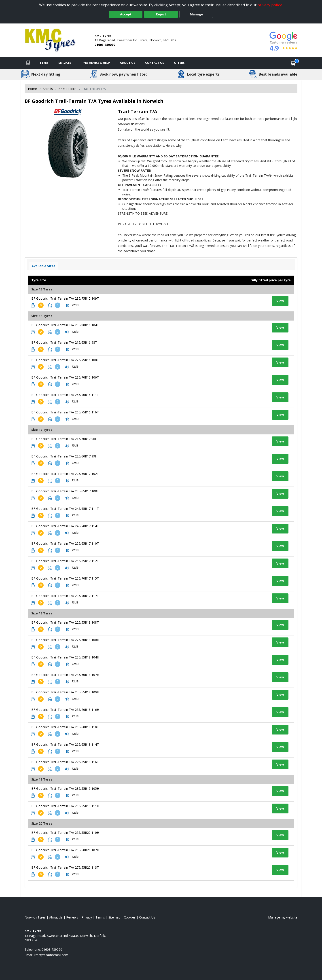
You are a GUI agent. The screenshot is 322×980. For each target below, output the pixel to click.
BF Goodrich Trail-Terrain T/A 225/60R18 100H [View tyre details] (65, 640)
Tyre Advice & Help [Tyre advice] (96, 63)
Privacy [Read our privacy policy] (87, 917)
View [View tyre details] (280, 301)
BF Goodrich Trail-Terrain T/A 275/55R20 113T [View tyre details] (65, 867)
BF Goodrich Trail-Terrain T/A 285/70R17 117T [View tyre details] (65, 596)
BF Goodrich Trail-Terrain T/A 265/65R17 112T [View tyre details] (65, 561)
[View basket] (293, 63)
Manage (196, 14)
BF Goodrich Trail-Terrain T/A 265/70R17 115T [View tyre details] (65, 578)
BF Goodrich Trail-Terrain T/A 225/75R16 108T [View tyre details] (65, 360)
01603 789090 (105, 45)
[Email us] (51, 955)
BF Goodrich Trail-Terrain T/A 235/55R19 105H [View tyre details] (65, 788)
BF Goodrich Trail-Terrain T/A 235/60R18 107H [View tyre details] (65, 675)
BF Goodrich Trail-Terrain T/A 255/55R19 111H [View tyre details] (65, 806)
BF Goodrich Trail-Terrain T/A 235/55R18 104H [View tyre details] (65, 657)
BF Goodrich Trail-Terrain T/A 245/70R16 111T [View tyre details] (65, 395)
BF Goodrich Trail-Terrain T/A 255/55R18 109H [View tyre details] (65, 692)
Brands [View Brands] (48, 89)
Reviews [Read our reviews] (72, 917)
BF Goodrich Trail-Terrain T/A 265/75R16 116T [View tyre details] (65, 412)
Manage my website (283, 917)
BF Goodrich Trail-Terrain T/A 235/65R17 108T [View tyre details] (65, 491)
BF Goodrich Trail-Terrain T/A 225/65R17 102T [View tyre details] (65, 474)
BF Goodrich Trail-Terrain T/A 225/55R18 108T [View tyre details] (65, 622)
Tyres (44, 63)
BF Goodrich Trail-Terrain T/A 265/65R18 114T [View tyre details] (65, 744)
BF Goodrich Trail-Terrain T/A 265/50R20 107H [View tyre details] (65, 850)
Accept (126, 14)
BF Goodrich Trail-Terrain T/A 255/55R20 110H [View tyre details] (65, 833)
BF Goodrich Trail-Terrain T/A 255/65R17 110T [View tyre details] (65, 543)
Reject (161, 14)
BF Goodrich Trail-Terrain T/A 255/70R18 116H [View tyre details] (65, 710)
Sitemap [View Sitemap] (114, 917)
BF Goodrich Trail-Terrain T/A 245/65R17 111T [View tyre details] (65, 509)
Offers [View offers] (179, 63)
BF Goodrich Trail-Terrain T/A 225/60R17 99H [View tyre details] (64, 456)
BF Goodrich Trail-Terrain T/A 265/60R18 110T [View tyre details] (65, 727)
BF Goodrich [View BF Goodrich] (67, 89)
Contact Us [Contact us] (155, 63)
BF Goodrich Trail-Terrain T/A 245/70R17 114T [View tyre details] (65, 526)
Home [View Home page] (32, 89)
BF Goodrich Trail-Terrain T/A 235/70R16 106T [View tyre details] (65, 377)
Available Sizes (43, 266)
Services (65, 63)
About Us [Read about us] (56, 917)
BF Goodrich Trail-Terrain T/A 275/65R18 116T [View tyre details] (65, 762)
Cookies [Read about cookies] (130, 917)
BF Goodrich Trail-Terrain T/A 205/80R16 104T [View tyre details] (65, 325)
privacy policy (270, 5)
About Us (128, 63)
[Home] (28, 63)
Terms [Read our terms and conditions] (100, 917)
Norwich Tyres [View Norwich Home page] (35, 917)
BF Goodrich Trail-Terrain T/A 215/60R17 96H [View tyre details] (64, 439)
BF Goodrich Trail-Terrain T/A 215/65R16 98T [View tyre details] (64, 342)
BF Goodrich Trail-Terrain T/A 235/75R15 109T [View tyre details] (65, 298)
